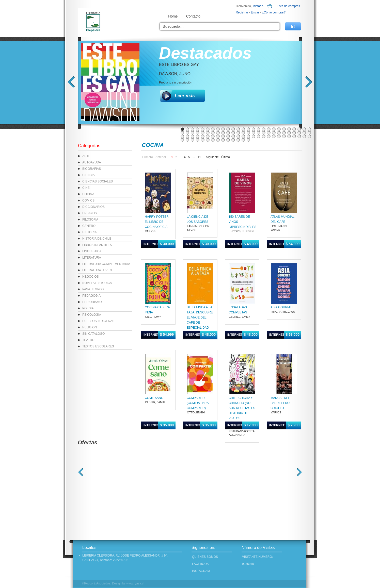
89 (233, 140)
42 (259, 133)
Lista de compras (288, 6)
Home (173, 16)
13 (243, 129)
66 (248, 136)
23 (294, 129)
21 (284, 129)
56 (198, 136)
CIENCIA (89, 175)
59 (213, 136)
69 (264, 136)
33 (213, 133)
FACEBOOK (200, 564)
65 (243, 136)
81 (193, 140)
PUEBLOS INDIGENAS (98, 321)
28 (187, 133)
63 (233, 136)
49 (294, 133)
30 (198, 133)
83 (203, 140)
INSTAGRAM (201, 571)
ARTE (86, 156)
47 (284, 133)
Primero (148, 157)
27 (182, 133)
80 (187, 140)
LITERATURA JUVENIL (98, 270)
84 (208, 140)
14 (248, 129)
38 (238, 133)
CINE (86, 188)
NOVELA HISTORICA (97, 283)
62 (228, 136)
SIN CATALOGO (93, 334)
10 (228, 129)
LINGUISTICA (92, 251)
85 (213, 140)
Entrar (255, 12)
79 (182, 140)
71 (274, 136)
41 (254, 133)
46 (279, 133)
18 (269, 129)
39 (243, 133)
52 (309, 133)
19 (274, 129)
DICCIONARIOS (93, 207)
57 (203, 136)
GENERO (89, 226)
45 (274, 133)
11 (233, 129)
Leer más (185, 96)
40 (248, 133)
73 (284, 136)
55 (193, 136)
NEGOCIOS (91, 277)
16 (259, 129)
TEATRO (88, 340)
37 (233, 133)
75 (294, 136)
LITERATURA (92, 258)
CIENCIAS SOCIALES (98, 181)
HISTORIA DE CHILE (97, 239)
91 (243, 140)
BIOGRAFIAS (92, 169)
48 (289, 133)
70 (269, 136)
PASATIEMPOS (93, 289)
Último (226, 157)
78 (309, 136)
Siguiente (212, 157)
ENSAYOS (90, 213)
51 (304, 133)
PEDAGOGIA (91, 296)
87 (223, 140)
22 (289, 129)
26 (309, 129)
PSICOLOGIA (92, 315)
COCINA (88, 194)
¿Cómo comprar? (274, 12)
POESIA (88, 308)
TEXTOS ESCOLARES (98, 346)
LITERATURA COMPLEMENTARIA (106, 264)
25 (304, 129)
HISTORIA (89, 232)
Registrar (242, 12)
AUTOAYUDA (92, 162)
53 (182, 136)
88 (228, 140)
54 (187, 136)
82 (198, 140)
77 (304, 136)
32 (208, 133)
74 (289, 136)
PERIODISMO (92, 302)
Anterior (161, 157)
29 (193, 133)
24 (299, 129)
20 (279, 129)
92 (248, 140)
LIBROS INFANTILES (97, 245)
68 (259, 136)
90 (238, 140)
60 (218, 136)
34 (218, 133)
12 (238, 129)
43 (264, 133)
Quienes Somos (205, 557)
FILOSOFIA (90, 220)
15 (254, 129)
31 (203, 133)
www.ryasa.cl (135, 583)
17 (264, 129)
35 (223, 133)
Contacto (193, 16)
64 (238, 136)
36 (228, 133)
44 (269, 133)
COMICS (88, 200)
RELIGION (90, 327)
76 (299, 136)
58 (208, 136)
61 (223, 136)
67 (254, 136)
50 (299, 133)
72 (279, 136)
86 (218, 140)
